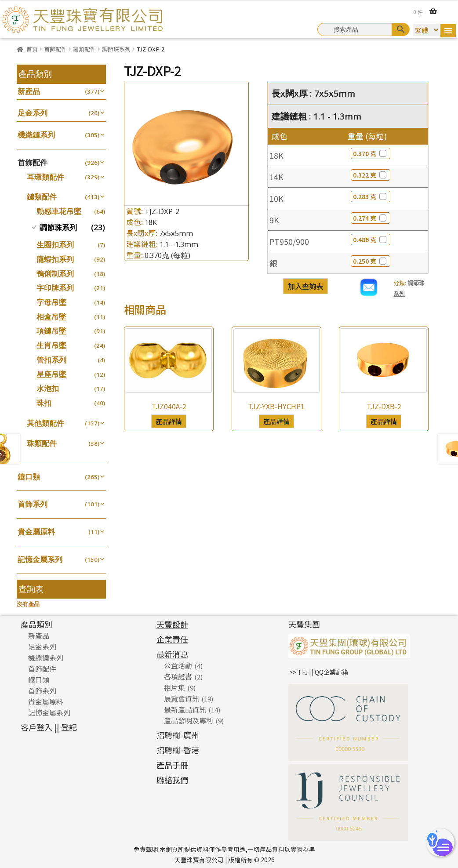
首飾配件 (55, 49)
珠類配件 (42, 443)
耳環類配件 (45, 177)
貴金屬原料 (36, 532)
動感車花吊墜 (59, 211)
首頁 (32, 49)
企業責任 (172, 639)
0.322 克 (371, 175)
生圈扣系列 (55, 245)
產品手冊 (172, 765)
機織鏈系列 (36, 135)
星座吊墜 (51, 374)
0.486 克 (371, 240)
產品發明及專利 (189, 720)
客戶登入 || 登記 (49, 727)
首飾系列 (33, 504)
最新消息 (172, 654)
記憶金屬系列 (40, 559)
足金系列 (33, 113)
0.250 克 (371, 261)
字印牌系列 (55, 288)
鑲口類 (29, 477)
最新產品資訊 (185, 709)
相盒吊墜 (51, 317)
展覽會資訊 (182, 698)
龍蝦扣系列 (55, 259)
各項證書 (178, 676)
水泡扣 (48, 388)
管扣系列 (51, 360)
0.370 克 (371, 153)
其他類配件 (45, 423)
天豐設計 (172, 624)
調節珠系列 (116, 49)
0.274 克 (371, 218)
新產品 (29, 91)
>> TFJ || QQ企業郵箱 (319, 672)
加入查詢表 (305, 286)
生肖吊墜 (51, 345)
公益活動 (178, 665)
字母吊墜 (51, 302)
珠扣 (44, 403)
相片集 (174, 687)
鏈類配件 (84, 49)
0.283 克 (371, 196)
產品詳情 (169, 421)
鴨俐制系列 (55, 274)
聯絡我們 (172, 780)
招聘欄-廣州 (178, 735)
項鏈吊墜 (51, 331)
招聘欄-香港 (178, 750)
